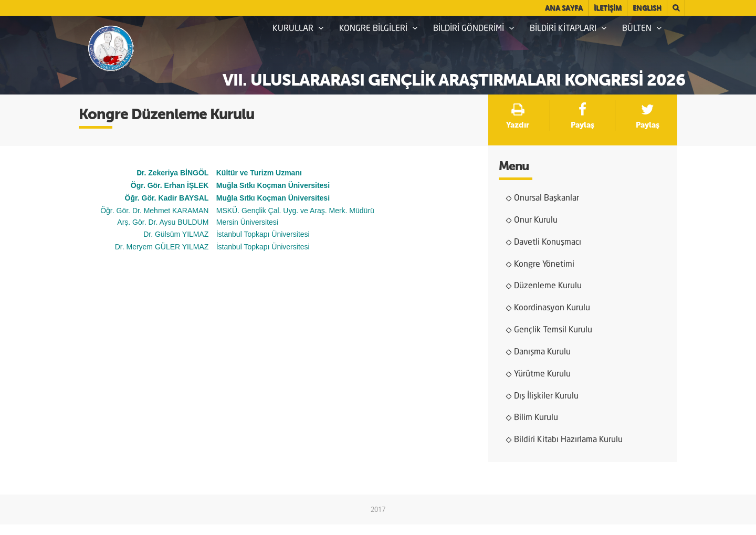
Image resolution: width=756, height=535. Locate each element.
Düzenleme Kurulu (548, 286)
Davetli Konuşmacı (548, 243)
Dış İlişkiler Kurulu (546, 396)
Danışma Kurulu (542, 352)
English (647, 8)
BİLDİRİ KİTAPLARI (568, 28)
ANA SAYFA (564, 8)
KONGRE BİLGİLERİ (378, 28)
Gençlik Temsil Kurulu (553, 330)
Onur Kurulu (536, 221)
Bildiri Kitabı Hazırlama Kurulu (568, 440)
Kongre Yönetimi (544, 265)
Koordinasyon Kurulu (552, 308)
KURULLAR (298, 28)
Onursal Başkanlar (547, 198)
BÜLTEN (642, 28)
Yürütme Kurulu (542, 374)
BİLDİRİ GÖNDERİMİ (474, 28)
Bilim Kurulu (536, 418)
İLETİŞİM (608, 8)
